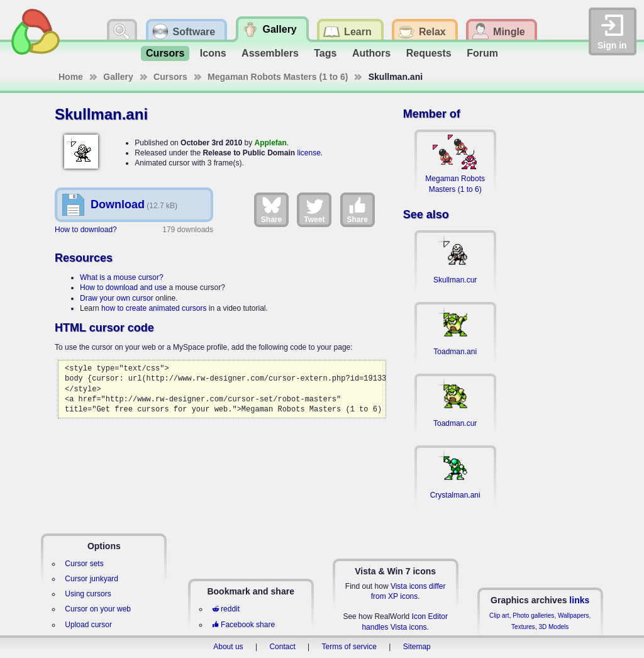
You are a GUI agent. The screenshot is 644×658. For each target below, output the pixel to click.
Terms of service (349, 647)
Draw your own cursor (117, 298)
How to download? (86, 230)
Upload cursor (88, 625)
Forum (482, 53)
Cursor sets (84, 564)
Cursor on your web (98, 609)
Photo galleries (533, 616)
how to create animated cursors (154, 308)
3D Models (553, 627)
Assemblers (270, 53)
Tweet (314, 209)
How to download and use (123, 287)
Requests (429, 53)
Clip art (499, 616)
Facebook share (243, 625)
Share (271, 209)
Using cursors (88, 594)
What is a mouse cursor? (122, 277)
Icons (213, 53)
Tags (325, 53)
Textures (523, 627)
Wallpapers (574, 616)
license (308, 153)
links (579, 600)
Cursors (165, 53)
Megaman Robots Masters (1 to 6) (278, 77)
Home (71, 77)
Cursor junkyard (92, 579)
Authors (371, 53)
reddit (226, 609)
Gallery (118, 77)
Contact (282, 647)
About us (228, 647)
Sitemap (417, 647)
